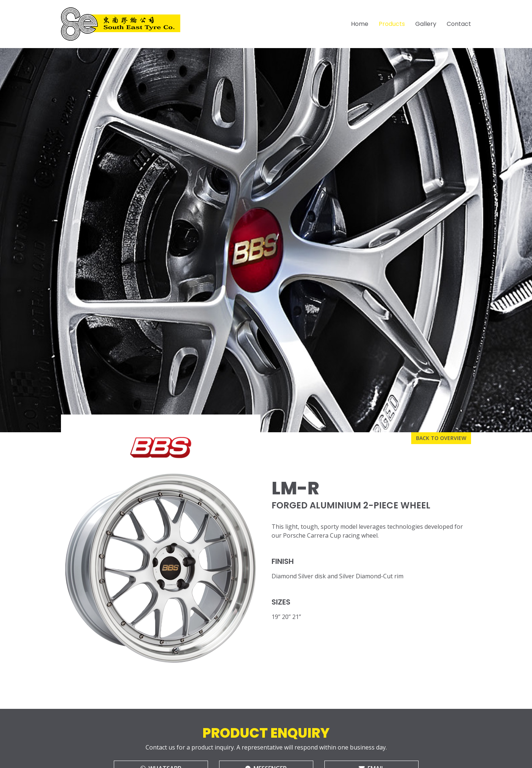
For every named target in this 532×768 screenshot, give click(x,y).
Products (392, 24)
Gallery (426, 24)
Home (360, 24)
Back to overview (441, 438)
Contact (459, 24)
